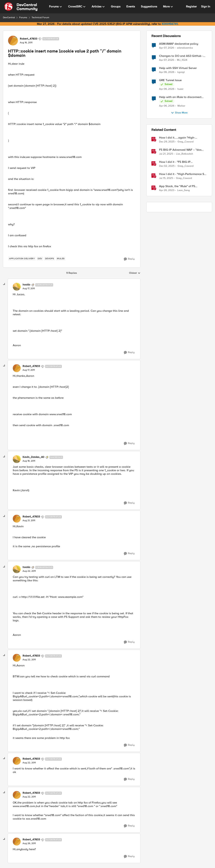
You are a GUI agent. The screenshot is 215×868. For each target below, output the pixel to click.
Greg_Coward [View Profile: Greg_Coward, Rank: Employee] (186, 142)
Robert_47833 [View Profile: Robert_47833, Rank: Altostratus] (29, 39)
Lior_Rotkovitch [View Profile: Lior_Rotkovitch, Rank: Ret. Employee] (184, 154)
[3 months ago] (167, 48)
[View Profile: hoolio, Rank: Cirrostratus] (17, 287)
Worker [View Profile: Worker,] (181, 106)
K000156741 (170, 24)
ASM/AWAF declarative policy (179, 44)
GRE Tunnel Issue (170, 80)
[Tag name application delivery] (22, 259)
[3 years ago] (167, 190)
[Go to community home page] (21, 7)
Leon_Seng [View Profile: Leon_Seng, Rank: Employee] (184, 190)
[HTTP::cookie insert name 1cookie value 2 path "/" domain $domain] (29, 289)
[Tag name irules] (61, 259)
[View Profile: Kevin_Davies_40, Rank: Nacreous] (17, 459)
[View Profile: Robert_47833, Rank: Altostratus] (13, 41)
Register (191, 6)
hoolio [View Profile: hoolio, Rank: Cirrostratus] (26, 285)
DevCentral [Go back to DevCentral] (9, 18)
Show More (179, 113)
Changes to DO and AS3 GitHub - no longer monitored (181, 56)
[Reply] (129, 259)
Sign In (206, 6)
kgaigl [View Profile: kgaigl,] (181, 72)
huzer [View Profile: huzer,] (180, 89)
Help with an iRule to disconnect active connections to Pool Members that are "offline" (183, 97)
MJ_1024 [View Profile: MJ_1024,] (182, 60)
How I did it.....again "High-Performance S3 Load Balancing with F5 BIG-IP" (180, 138)
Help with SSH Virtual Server (178, 68)
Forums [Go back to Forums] (23, 18)
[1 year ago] (166, 154)
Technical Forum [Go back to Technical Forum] (40, 18)
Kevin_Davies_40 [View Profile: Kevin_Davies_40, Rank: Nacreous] (33, 457)
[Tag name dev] (40, 259)
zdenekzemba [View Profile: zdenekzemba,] (185, 48)
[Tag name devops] (50, 259)
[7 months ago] (167, 166)
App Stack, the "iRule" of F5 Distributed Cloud (177, 186)
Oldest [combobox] (135, 273)
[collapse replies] (4, 284)
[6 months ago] (167, 142)
